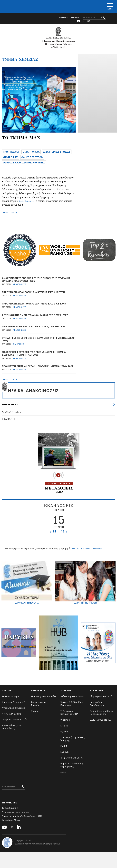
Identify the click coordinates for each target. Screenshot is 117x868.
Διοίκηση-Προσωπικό (14, 711)
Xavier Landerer (27, 211)
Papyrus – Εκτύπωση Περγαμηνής (72, 774)
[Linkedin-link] (89, 22)
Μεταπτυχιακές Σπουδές (40, 713)
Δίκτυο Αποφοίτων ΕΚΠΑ (27, 592)
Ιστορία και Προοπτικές (15, 729)
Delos (64, 782)
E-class (64, 735)
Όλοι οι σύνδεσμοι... (101, 729)
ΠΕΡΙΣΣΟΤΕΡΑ (10, 222)
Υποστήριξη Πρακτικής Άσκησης (73, 748)
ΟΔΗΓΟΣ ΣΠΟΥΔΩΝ (15, 166)
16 (64, 541)
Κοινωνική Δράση (11, 723)
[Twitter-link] (84, 22)
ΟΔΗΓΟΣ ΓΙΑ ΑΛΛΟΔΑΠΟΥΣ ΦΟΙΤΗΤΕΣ (27, 172)
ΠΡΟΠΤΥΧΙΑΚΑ (12, 153)
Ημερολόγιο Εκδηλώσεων (97, 713)
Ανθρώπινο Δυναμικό (14, 717)
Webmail (65, 729)
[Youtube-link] (79, 22)
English (75, 18)
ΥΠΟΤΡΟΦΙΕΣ (46, 159)
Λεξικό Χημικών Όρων (72, 706)
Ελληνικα (64, 18)
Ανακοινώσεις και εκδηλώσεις (11, 736)
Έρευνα (35, 720)
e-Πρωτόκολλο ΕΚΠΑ (72, 767)
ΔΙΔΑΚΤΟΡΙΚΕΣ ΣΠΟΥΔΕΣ (19, 159)
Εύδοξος (65, 761)
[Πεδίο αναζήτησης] (95, 18)
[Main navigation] (109, 7)
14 (53, 541)
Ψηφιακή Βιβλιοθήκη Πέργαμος (72, 713)
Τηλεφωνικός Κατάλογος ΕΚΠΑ (69, 722)
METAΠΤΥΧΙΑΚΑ (35, 153)
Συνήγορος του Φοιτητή (85, 592)
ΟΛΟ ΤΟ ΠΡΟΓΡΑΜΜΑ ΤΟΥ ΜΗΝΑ (87, 558)
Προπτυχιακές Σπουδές (44, 706)
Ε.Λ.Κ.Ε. (64, 755)
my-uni (64, 741)
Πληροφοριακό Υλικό (101, 706)
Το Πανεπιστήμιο (11, 706)
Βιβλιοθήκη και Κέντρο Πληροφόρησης (102, 722)
